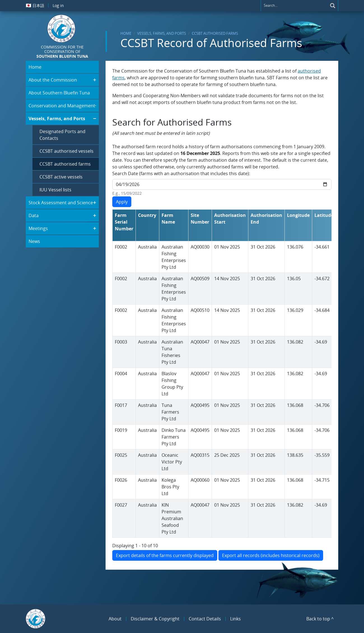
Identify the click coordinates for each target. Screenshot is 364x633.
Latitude (324, 215)
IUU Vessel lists (55, 190)
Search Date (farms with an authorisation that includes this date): (181, 173)
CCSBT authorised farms (215, 33)
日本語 (35, 5)
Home (126, 33)
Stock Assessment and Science (61, 203)
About (115, 619)
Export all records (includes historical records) (271, 555)
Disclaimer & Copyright (155, 619)
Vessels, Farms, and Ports (162, 33)
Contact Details (205, 619)
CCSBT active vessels (61, 177)
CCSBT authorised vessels (66, 151)
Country (147, 215)
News (34, 241)
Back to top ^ (320, 619)
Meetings (38, 228)
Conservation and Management (62, 106)
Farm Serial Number (124, 222)
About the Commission (53, 80)
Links (235, 619)
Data (34, 215)
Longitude (298, 215)
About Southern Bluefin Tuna (59, 93)
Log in (58, 5)
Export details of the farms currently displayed (165, 555)
